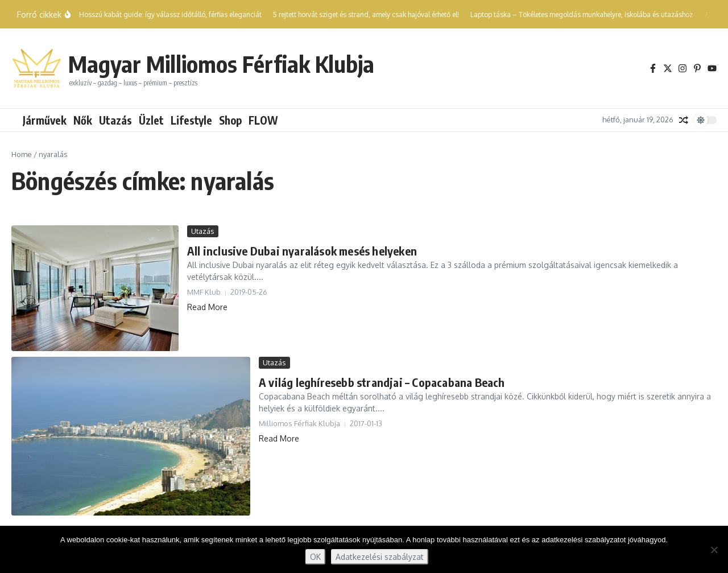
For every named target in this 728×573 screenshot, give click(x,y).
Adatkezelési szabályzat (380, 557)
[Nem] (714, 550)
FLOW (263, 120)
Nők (83, 120)
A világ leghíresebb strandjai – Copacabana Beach (382, 382)
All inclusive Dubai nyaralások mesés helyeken (302, 251)
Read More (207, 307)
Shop (230, 120)
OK (315, 557)
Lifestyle (191, 120)
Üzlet (151, 120)
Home (22, 154)
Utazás (115, 120)
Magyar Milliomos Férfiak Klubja (221, 64)
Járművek (45, 120)
